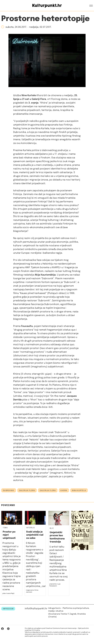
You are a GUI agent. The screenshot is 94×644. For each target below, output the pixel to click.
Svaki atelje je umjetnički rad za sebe (35, 535)
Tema (5, 528)
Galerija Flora (27, 491)
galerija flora (48, 491)
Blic (52, 528)
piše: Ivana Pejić (8, 593)
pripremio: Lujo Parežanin (55, 585)
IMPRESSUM (8, 609)
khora (64, 491)
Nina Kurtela (79, 491)
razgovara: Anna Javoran (32, 591)
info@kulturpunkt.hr (36, 609)
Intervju (30, 528)
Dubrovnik (9, 491)
